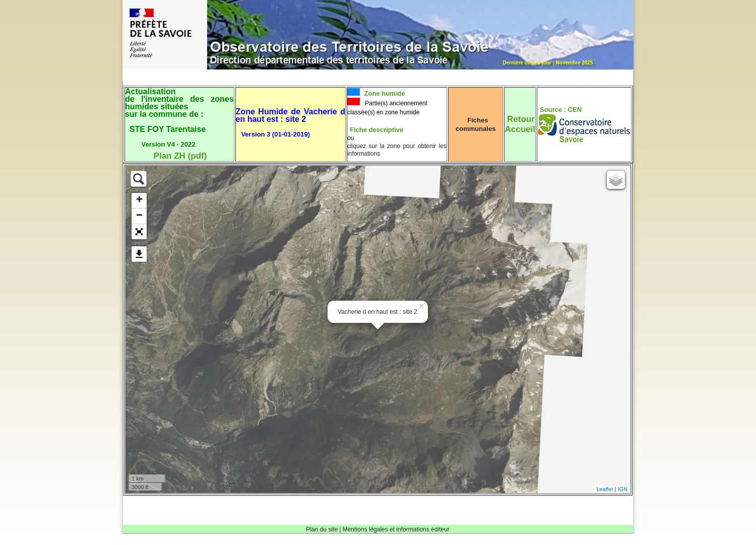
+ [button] (139, 200)
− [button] (139, 216)
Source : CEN (561, 110)
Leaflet (605, 489)
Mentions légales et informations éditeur (396, 529)
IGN (622, 489)
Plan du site (322, 529)
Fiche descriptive (376, 130)
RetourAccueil (520, 124)
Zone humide (384, 93)
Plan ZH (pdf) (180, 156)
